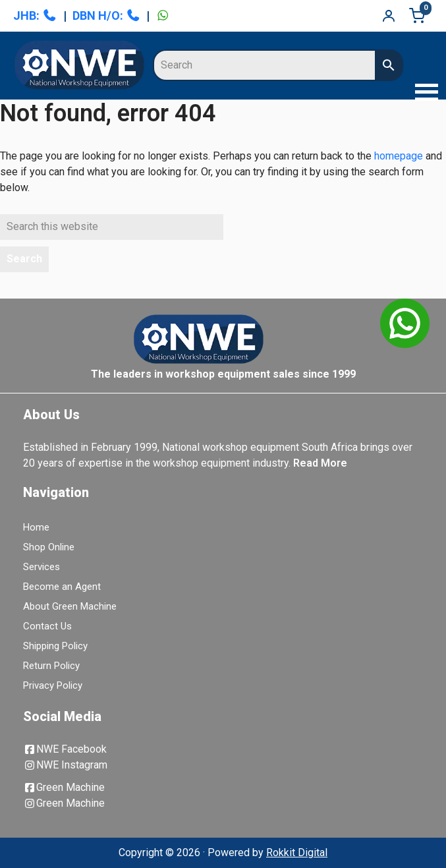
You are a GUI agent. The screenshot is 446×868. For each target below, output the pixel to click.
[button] (423, 94)
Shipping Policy (55, 646)
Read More (320, 463)
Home (36, 527)
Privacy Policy (53, 685)
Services (42, 567)
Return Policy (51, 666)
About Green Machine (70, 606)
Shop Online (49, 547)
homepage (399, 156)
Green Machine (64, 787)
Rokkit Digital (297, 853)
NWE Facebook (65, 749)
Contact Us (47, 626)
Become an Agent (62, 587)
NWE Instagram (65, 765)
